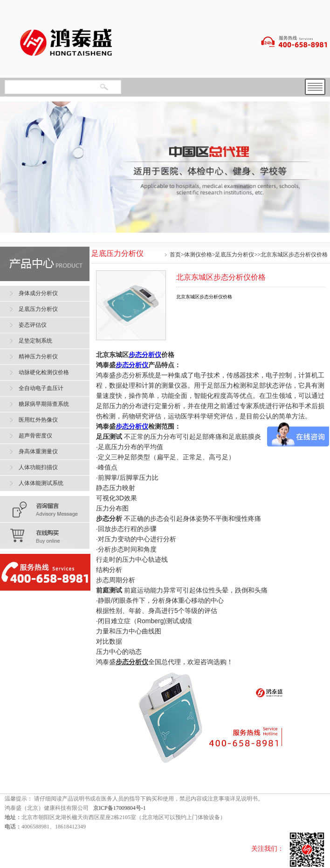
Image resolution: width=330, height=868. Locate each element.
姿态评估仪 (33, 325)
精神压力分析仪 (38, 357)
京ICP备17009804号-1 (120, 808)
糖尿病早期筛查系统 (44, 404)
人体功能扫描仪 (38, 467)
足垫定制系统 (35, 341)
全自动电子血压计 (41, 388)
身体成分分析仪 (38, 293)
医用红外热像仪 (38, 420)
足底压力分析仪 (234, 255)
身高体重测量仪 (38, 451)
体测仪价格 (198, 255)
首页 (175, 255)
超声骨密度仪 (35, 436)
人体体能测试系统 (41, 483)
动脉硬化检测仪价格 (44, 372)
